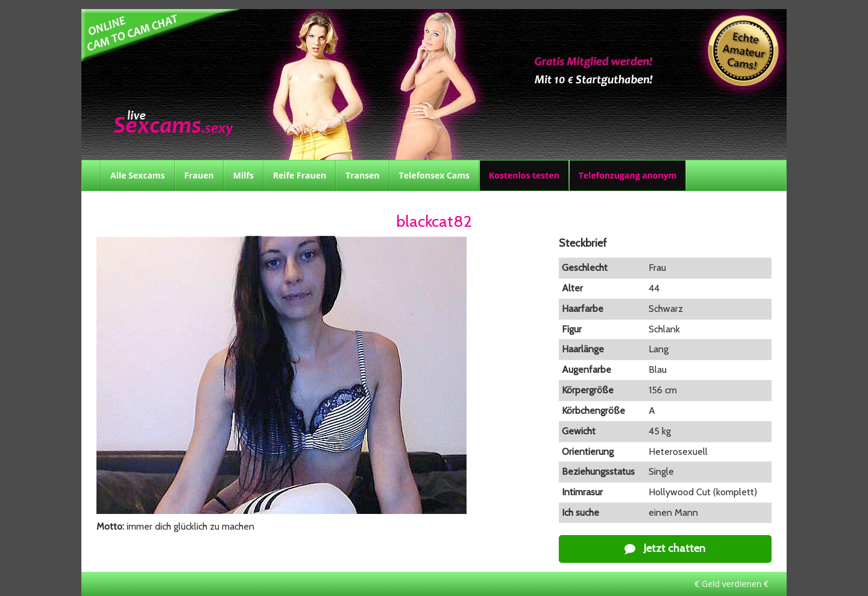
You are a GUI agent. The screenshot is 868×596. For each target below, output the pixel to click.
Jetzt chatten (665, 548)
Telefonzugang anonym (628, 175)
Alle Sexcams (138, 175)
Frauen (199, 175)
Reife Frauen (300, 175)
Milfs (244, 175)
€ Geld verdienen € (731, 584)
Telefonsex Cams (434, 175)
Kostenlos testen (524, 175)
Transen (363, 175)
